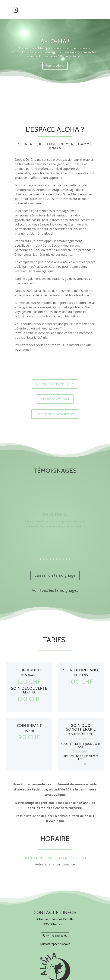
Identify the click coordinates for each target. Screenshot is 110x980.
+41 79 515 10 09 (57, 936)
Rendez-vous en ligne (55, 384)
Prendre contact (55, 399)
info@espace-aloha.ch (57, 944)
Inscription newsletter (55, 414)
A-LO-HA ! (55, 45)
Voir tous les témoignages (55, 590)
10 (69, 559)
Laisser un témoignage (55, 575)
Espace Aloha (55, 69)
